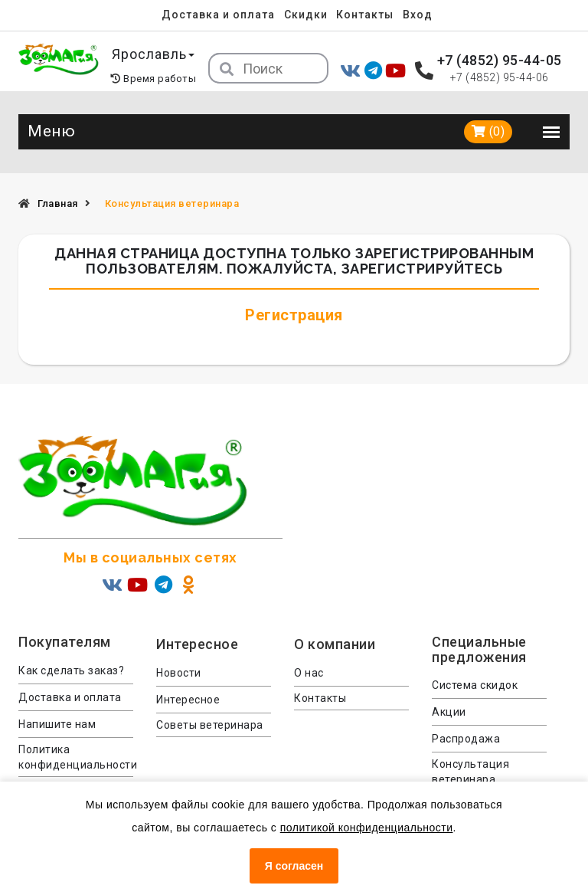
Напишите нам (57, 724)
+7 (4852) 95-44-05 (500, 60)
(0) (488, 131)
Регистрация (294, 315)
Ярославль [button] (153, 54)
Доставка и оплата (218, 15)
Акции (449, 712)
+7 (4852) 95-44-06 (500, 77)
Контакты (365, 15)
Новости (179, 673)
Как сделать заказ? (71, 670)
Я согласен (294, 866)
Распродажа (466, 739)
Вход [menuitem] (418, 15)
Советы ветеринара (210, 725)
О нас (309, 673)
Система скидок (475, 685)
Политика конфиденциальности (76, 757)
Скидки (306, 15)
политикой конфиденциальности (367, 828)
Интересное (188, 700)
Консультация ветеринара (470, 772)
